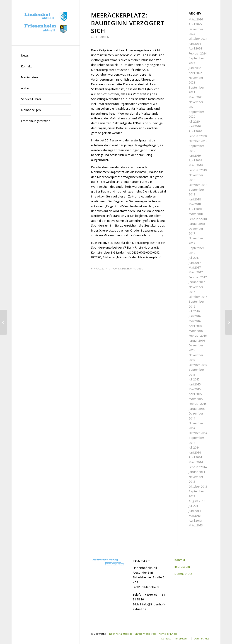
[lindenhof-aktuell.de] (46, 23)
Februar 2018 (198, 219)
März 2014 (196, 462)
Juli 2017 (194, 258)
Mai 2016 (195, 321)
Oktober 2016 (198, 297)
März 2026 (196, 19)
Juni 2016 (195, 316)
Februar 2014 (198, 467)
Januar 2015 (197, 409)
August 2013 (197, 501)
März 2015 (196, 399)
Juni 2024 (195, 44)
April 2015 (195, 394)
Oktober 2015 (198, 365)
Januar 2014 (197, 472)
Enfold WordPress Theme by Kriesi (156, 634)
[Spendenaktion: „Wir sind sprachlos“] (4, 322)
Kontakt (180, 560)
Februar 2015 (198, 404)
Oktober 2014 (198, 433)
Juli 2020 (194, 121)
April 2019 (195, 160)
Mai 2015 (195, 389)
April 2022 (195, 73)
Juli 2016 (194, 311)
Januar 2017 (197, 282)
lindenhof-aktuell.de (120, 634)
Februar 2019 (198, 170)
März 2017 (196, 272)
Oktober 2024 (198, 39)
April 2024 (195, 48)
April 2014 (195, 457)
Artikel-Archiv (100, 37)
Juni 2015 (195, 384)
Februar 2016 (198, 336)
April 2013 (195, 521)
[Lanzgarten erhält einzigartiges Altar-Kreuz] (228, 322)
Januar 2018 (197, 224)
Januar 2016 (197, 341)
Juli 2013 (194, 506)
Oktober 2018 (198, 185)
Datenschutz (183, 574)
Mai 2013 (195, 516)
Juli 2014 (194, 447)
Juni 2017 (195, 263)
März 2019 (196, 165)
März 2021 (196, 97)
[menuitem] (46, 56)
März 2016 (196, 331)
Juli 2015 (194, 379)
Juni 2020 (195, 126)
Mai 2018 (195, 204)
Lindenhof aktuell (130, 269)
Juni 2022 (195, 68)
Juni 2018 (195, 199)
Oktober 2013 (198, 486)
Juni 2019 (195, 155)
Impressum (182, 567)
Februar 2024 (198, 53)
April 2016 (195, 326)
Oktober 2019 (198, 141)
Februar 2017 (198, 277)
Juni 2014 (195, 452)
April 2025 (195, 24)
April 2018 (195, 209)
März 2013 (196, 525)
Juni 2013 (195, 511)
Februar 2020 (198, 136)
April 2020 (195, 131)
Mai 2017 (195, 267)
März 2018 (196, 214)
